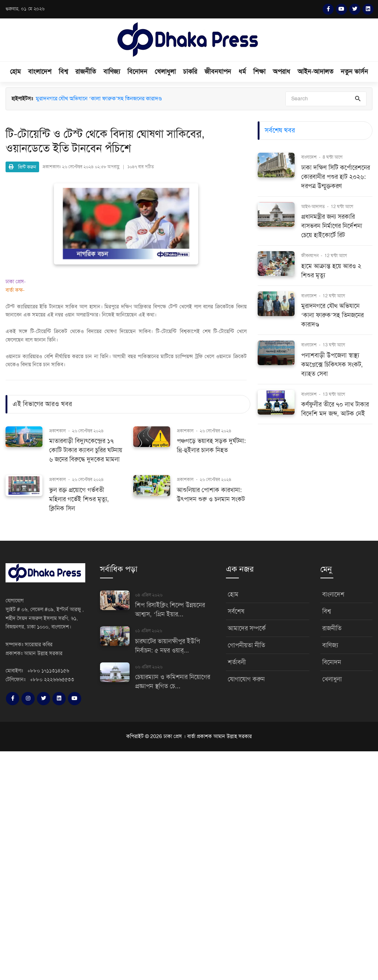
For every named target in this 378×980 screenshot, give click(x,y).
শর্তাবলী (237, 662)
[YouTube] (341, 9)
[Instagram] (28, 699)
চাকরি (190, 72)
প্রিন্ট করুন (23, 167)
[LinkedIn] (368, 9)
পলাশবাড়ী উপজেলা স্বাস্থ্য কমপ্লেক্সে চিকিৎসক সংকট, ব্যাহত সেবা (332, 365)
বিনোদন (137, 72)
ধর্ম (242, 72)
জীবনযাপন (218, 72)
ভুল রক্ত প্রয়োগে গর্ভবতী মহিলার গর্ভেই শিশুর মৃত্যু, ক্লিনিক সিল (79, 499)
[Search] (326, 99)
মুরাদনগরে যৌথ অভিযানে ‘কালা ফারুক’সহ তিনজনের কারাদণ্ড (99, 99)
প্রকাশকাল (57, 431)
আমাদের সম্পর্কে (247, 628)
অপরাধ (281, 72)
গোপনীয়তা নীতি (246, 645)
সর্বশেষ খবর (280, 130)
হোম (15, 72)
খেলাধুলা (165, 72)
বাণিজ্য (112, 72)
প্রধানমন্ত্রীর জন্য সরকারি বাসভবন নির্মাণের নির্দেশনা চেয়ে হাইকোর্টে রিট (332, 226)
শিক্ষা (259, 72)
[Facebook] (328, 9)
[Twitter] (355, 9)
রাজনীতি (86, 72)
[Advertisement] (189, 865)
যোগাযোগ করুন (246, 679)
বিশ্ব (63, 72)
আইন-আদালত (315, 72)
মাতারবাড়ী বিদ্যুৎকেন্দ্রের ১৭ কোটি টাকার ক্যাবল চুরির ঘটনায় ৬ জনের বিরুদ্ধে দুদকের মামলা (86, 450)
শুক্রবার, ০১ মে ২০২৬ (25, 9)
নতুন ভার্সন (354, 72)
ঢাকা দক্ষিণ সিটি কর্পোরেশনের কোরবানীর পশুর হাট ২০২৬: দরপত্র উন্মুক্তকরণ (336, 177)
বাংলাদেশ (40, 72)
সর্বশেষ (236, 611)
